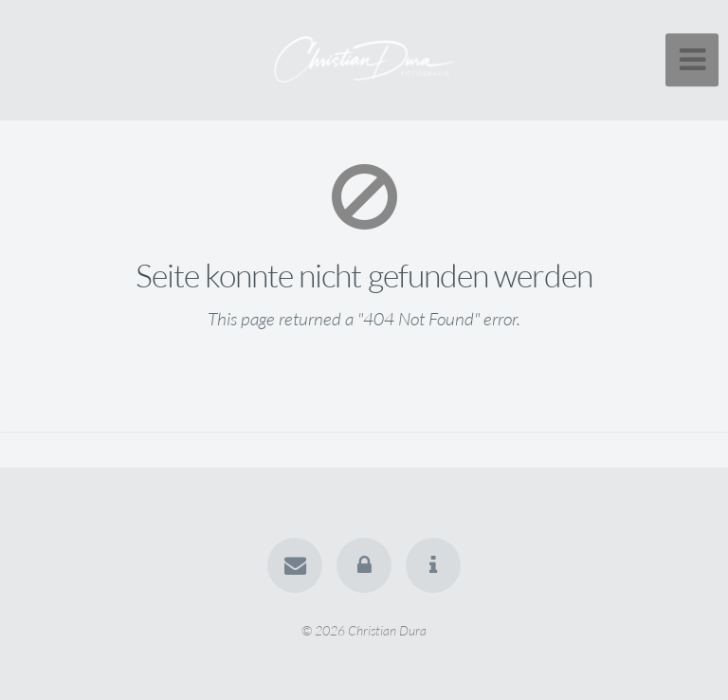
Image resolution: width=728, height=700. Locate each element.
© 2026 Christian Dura (364, 629)
